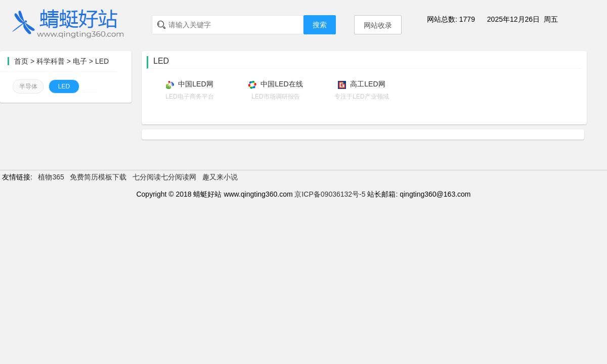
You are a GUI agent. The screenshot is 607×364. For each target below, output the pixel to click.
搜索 (320, 25)
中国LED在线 (281, 84)
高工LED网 (367, 84)
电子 (80, 61)
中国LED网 (196, 84)
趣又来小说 (220, 177)
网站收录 (378, 25)
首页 (21, 61)
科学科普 (51, 61)
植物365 (51, 177)
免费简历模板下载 (98, 177)
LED (102, 61)
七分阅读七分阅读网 (164, 177)
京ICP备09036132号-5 (330, 194)
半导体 (28, 86)
